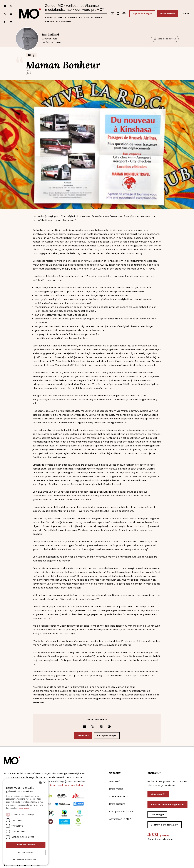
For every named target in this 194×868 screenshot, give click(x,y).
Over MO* (115, 781)
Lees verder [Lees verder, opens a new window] (24, 808)
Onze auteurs (117, 804)
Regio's (62, 17)
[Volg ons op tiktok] (5, 22)
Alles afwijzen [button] (26, 852)
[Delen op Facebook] (85, 727)
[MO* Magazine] (30, 14)
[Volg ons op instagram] (11, 6)
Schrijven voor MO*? (121, 811)
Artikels (50, 17)
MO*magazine (64, 21)
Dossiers (97, 17)
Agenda (50, 21)
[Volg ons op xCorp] (5, 14)
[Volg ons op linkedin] (11, 14)
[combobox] (40, 783)
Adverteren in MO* (120, 819)
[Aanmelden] (124, 14)
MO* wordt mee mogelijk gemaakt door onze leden (53, 785)
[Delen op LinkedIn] (101, 727)
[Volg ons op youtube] (11, 22)
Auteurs (84, 17)
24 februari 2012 (95, 38)
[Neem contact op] (112, 14)
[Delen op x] (93, 727)
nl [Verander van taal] (186, 14)
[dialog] (26, 822)
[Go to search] (118, 14)
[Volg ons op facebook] (5, 6)
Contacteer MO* (119, 796)
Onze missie (116, 789)
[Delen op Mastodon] (109, 727)
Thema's (73, 17)
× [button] (44, 783)
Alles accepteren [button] (26, 845)
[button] (26, 860)
